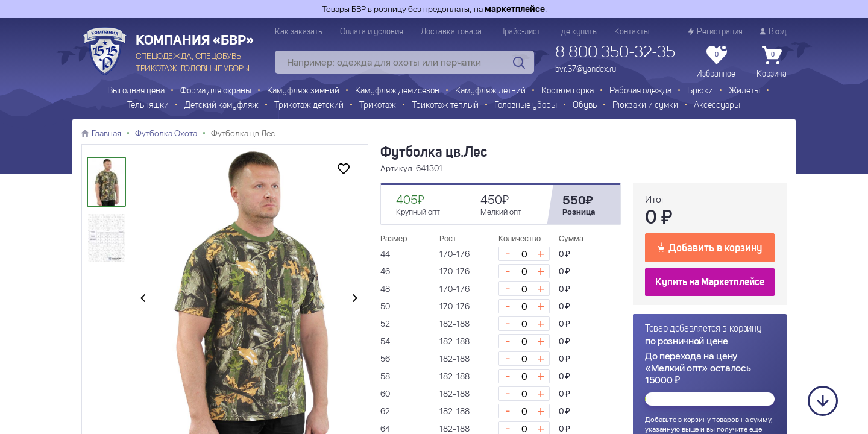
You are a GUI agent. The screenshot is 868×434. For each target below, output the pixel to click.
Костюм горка (568, 91)
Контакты (632, 32)
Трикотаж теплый (445, 106)
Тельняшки (148, 106)
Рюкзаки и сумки (645, 106)
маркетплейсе (515, 9)
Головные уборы (526, 106)
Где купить (577, 32)
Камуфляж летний (490, 91)
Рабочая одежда (640, 91)
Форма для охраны (216, 91)
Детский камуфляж (222, 106)
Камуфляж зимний (303, 91)
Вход (773, 32)
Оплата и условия (372, 32)
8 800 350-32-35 (615, 53)
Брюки (700, 91)
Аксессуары (717, 106)
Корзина (772, 62)
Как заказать (299, 32)
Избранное (716, 62)
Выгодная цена (136, 91)
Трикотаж (378, 106)
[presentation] (143, 299)
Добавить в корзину (710, 247)
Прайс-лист (520, 32)
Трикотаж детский (309, 106)
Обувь (585, 106)
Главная (106, 133)
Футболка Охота (166, 133)
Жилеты (744, 91)
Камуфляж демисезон (397, 91)
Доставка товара (451, 32)
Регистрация (715, 32)
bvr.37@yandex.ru (586, 69)
